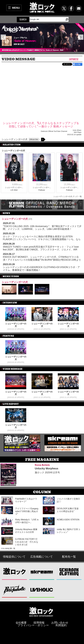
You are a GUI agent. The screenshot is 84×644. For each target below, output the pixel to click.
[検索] (46, 19)
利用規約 (61, 625)
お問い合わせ (60, 623)
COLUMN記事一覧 (8, 548)
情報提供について (14, 557)
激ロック (15, 572)
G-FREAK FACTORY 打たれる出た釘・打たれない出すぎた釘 (27, 542)
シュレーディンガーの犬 (15, 139)
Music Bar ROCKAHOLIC (15, 590)
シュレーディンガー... (14, 187)
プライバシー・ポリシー (33, 625)
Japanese (74, 59)
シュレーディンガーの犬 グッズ (66, 196)
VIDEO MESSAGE (18, 59)
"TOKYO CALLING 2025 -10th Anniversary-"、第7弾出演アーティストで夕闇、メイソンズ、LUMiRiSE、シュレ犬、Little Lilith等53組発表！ (42, 228)
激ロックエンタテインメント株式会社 (41, 612)
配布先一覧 (69, 557)
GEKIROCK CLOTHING (69, 572)
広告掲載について (42, 557)
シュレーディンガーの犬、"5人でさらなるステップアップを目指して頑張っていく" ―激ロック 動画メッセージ (41, 124)
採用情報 (39, 623)
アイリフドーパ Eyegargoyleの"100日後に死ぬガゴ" (27, 511)
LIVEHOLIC (42, 590)
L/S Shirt (14, 190)
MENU (16, 8)
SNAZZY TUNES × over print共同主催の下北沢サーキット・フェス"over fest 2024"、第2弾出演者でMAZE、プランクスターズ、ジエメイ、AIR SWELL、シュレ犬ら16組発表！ (41, 250)
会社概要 (21, 623)
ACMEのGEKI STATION (68, 520)
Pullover (42, 190)
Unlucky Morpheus (47, 468)
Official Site (34, 139)
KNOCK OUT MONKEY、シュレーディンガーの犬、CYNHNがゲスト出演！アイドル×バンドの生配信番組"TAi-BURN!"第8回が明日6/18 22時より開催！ (42, 260)
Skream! (42, 572)
